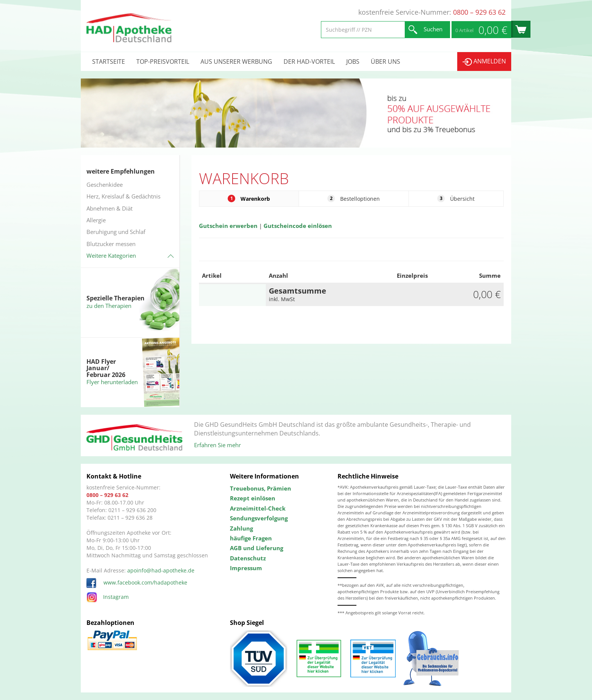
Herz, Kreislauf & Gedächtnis (123, 196)
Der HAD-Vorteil (309, 62)
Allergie (96, 220)
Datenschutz (248, 558)
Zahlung (241, 528)
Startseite (109, 62)
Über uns (385, 62)
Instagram (108, 597)
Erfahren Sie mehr (217, 445)
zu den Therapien (109, 306)
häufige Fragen (251, 538)
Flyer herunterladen (112, 382)
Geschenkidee (105, 185)
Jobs (353, 62)
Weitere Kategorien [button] (111, 255)
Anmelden (484, 61)
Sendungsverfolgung (259, 518)
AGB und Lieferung (257, 548)
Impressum (246, 568)
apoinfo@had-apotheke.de (161, 570)
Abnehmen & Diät (109, 208)
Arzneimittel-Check (258, 508)
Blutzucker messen (111, 244)
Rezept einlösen (253, 498)
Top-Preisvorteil (163, 62)
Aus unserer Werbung (236, 62)
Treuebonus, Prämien (261, 488)
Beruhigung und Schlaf (116, 232)
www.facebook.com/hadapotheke (137, 582)
